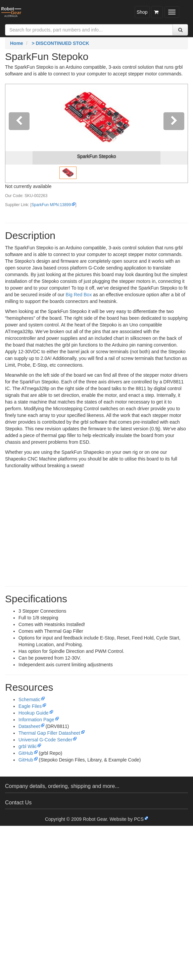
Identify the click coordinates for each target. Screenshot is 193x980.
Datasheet (29, 726)
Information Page (36, 720)
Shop (142, 12)
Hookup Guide (34, 713)
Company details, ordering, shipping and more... (62, 786)
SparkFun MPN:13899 (51, 205)
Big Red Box (79, 295)
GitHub (26, 753)
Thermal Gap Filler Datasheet (49, 733)
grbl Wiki (28, 746)
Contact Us (18, 803)
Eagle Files (30, 706)
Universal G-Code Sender (45, 740)
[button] (19, 133)
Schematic (29, 699)
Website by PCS (127, 819)
